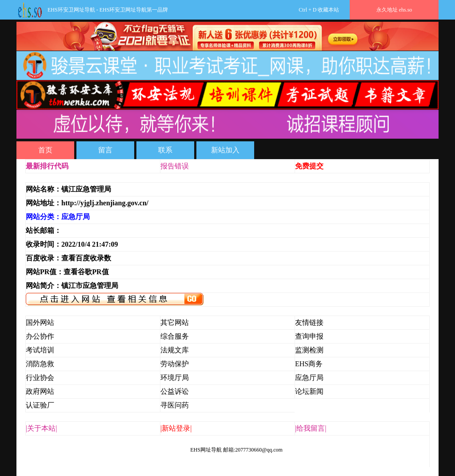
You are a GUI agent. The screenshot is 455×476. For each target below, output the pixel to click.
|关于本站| (41, 428)
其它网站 (175, 322)
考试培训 (40, 350)
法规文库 (175, 350)
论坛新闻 (309, 391)
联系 (165, 150)
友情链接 (309, 322)
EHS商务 (309, 364)
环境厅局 (175, 378)
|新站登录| (176, 428)
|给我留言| (311, 428)
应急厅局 (309, 378)
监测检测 (309, 350)
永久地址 (394, 10)
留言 (105, 150)
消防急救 (40, 364)
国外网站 (40, 322)
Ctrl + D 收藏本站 (254, 10)
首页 (45, 150)
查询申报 (309, 336)
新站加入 (225, 150)
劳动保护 (175, 364)
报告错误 (175, 166)
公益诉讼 (175, 391)
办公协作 (40, 336)
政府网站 (40, 391)
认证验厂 (40, 405)
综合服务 (175, 336)
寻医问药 (175, 405)
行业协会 (40, 378)
